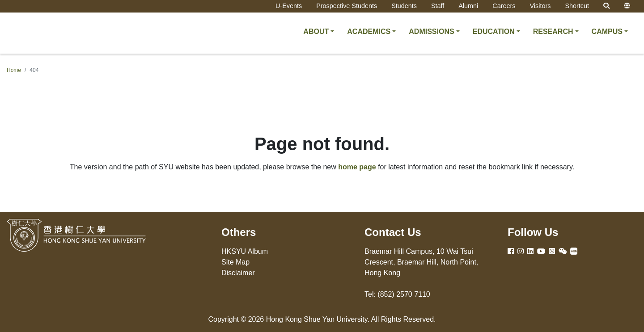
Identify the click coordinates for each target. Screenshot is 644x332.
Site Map (235, 262)
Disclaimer (238, 273)
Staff (438, 6)
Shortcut (577, 6)
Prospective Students (347, 6)
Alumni (468, 6)
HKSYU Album (245, 251)
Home (14, 70)
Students (404, 6)
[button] (319, 32)
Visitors (540, 6)
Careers (504, 6)
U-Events (289, 6)
